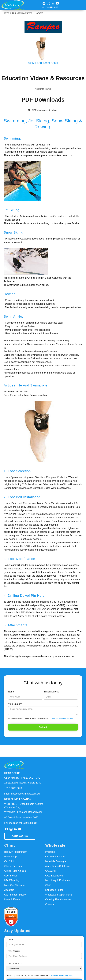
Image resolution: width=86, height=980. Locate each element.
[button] (81, 5)
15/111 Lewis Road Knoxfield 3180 (23, 783)
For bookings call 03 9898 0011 (21, 823)
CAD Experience (54, 876)
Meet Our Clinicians (15, 885)
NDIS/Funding (12, 880)
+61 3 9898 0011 (51, 7)
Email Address (51, 692)
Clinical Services (13, 866)
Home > (7, 13)
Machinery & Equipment (58, 880)
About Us (9, 890)
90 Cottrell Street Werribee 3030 (21, 817)
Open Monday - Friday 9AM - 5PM (22, 778)
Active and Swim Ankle (43, 63)
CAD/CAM (51, 871)
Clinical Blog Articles (15, 871)
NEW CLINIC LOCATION (18, 799)
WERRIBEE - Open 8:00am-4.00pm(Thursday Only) (24, 806)
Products (50, 852)
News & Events (12, 899)
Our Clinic (10, 861)
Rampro (39, 13)
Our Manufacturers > (23, 13)
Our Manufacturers (55, 857)
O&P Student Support (16, 895)
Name (11, 692)
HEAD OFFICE (12, 773)
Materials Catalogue (56, 861)
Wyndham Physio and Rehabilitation (23, 812)
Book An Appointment (16, 852)
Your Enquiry (15, 704)
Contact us (20, 836)
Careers (50, 904)
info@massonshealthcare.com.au (22, 794)
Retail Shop (10, 857)
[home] (12, 5)
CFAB (48, 885)
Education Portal (54, 890)
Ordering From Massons (58, 899)
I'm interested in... (15, 963)
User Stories (11, 876)
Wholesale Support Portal (59, 895)
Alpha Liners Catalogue (58, 866)
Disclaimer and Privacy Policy (61, 718)
